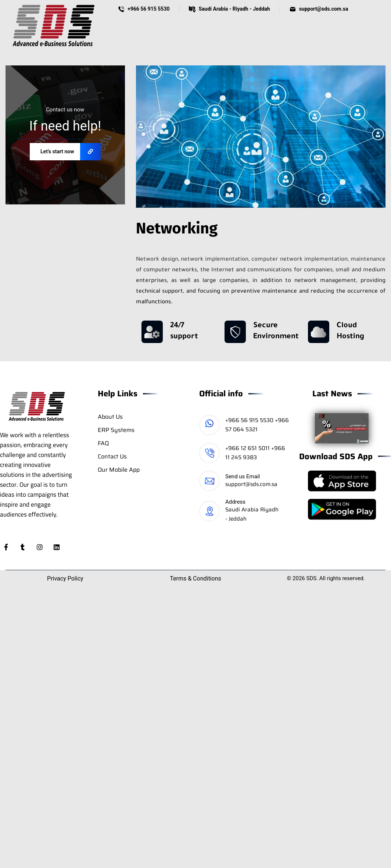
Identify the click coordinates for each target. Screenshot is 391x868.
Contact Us (112, 456)
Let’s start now (71, 152)
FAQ (103, 443)
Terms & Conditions (195, 578)
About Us (110, 417)
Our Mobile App (119, 470)
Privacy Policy (65, 578)
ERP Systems (116, 430)
